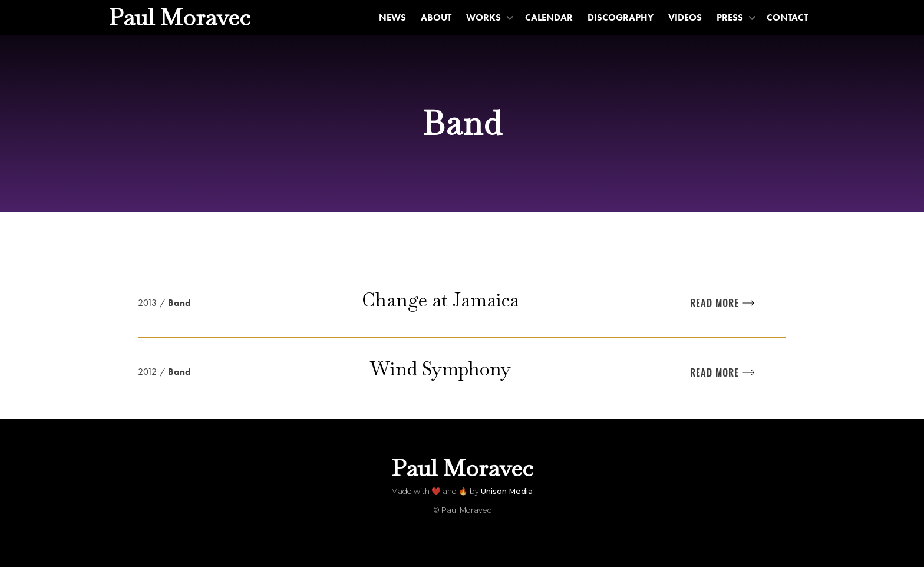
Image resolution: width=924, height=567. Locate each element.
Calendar (549, 17)
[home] (179, 17)
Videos (685, 17)
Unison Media (507, 491)
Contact (787, 17)
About (436, 17)
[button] (489, 17)
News (392, 17)
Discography (621, 17)
